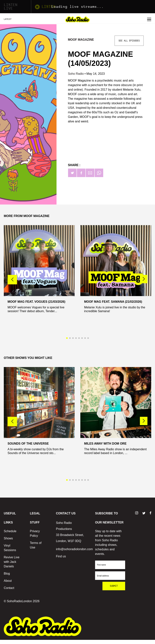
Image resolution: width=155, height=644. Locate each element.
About (8, 581)
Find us (61, 556)
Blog (7, 574)
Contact (9, 588)
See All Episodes (129, 41)
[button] (144, 279)
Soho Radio (76, 74)
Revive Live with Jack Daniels (12, 562)
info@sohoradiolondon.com (74, 549)
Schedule (10, 531)
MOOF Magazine (81, 40)
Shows (8, 538)
